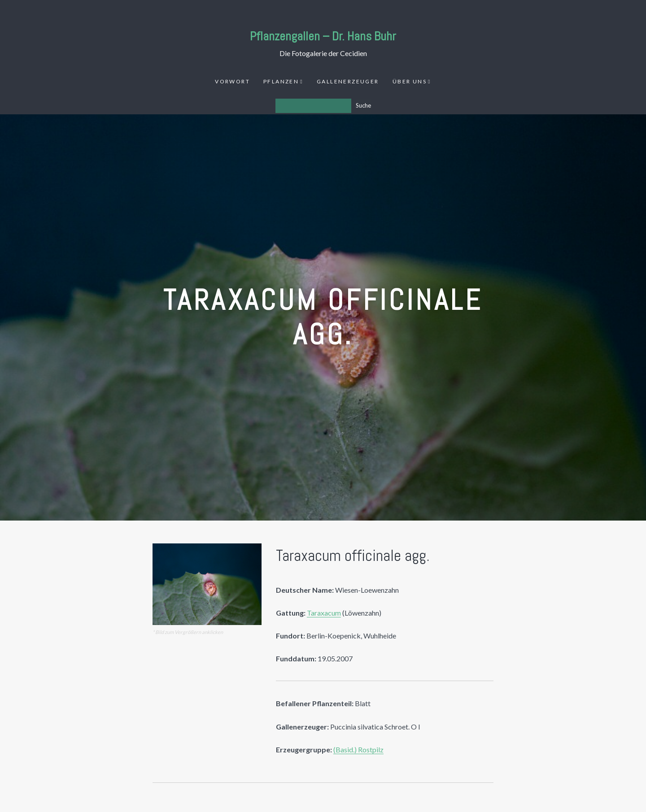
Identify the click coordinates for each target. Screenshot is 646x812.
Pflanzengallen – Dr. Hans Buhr (323, 36)
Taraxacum (324, 613)
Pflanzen (281, 81)
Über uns (410, 81)
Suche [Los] (363, 105)
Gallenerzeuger (348, 81)
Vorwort (232, 81)
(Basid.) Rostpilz (358, 749)
